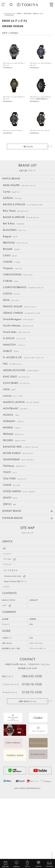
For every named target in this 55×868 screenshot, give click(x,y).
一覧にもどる (28, 147)
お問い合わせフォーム (27, 759)
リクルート (7, 677)
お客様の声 (35, 650)
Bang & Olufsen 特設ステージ (19, 629)
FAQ (32, 692)
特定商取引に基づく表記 (13, 705)
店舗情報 (34, 671)
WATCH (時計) (28, 14)
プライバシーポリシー (40, 705)
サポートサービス (38, 699)
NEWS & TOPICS (10, 650)
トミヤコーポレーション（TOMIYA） (13, 14)
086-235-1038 (34, 733)
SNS (32, 677)
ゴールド (8, 635)
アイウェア (9, 610)
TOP (52, 859)
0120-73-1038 (34, 750)
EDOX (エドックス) (38, 14)
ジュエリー (9, 597)
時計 (6, 590)
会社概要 (6, 671)
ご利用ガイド (8, 692)
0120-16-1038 (34, 741)
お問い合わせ (8, 699)
